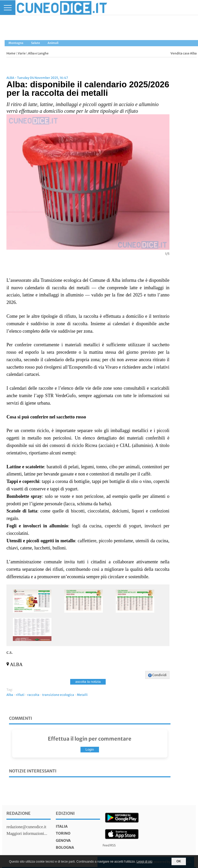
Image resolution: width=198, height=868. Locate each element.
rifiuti (20, 695)
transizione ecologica (58, 695)
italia (62, 826)
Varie (22, 53)
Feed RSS (109, 845)
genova (63, 841)
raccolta (33, 695)
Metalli (82, 695)
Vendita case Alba (184, 53)
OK (179, 861)
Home (11, 53)
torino (63, 833)
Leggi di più (144, 862)
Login (90, 749)
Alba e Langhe (38, 53)
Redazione (19, 813)
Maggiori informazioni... (27, 833)
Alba (10, 695)
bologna (65, 847)
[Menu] (8, 8)
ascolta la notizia (88, 682)
